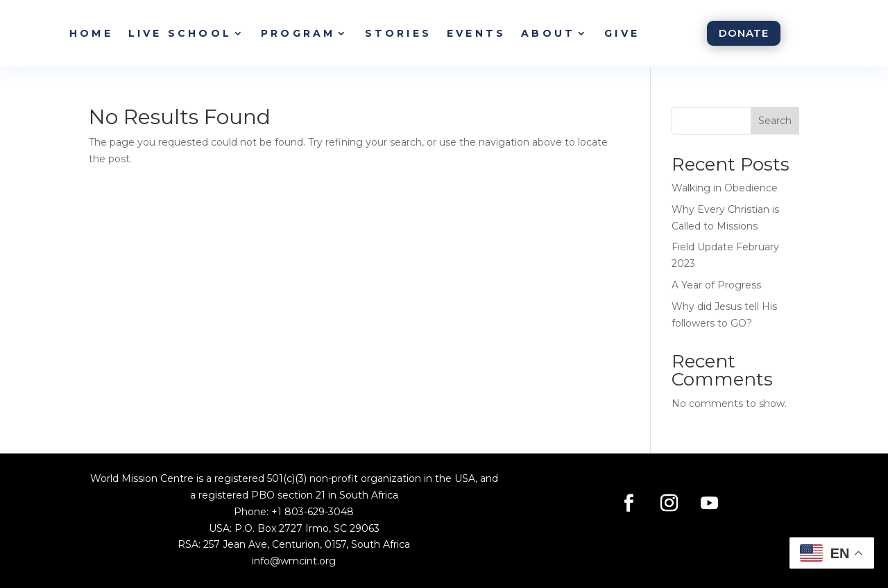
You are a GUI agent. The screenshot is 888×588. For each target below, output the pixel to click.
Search (775, 121)
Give (622, 33)
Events (476, 33)
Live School (180, 33)
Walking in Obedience (725, 188)
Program (298, 33)
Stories (398, 33)
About (548, 33)
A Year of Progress (716, 285)
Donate (744, 33)
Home (91, 33)
